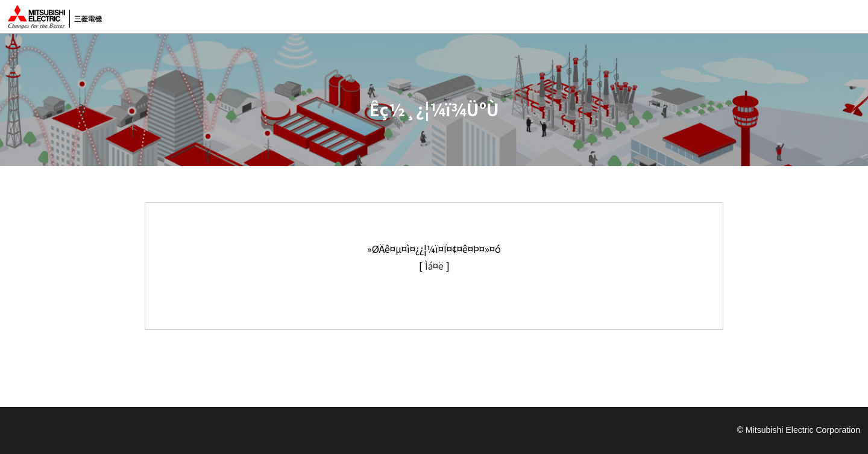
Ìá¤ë (434, 266)
